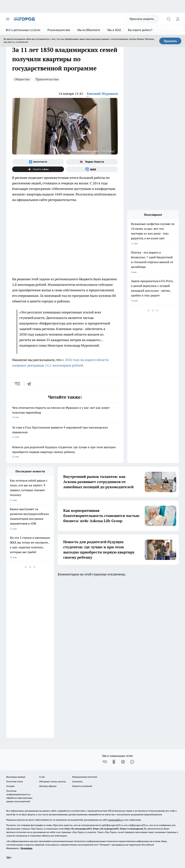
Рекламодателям (59, 30)
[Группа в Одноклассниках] (114, 762)
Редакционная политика (85, 777)
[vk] (18, 384)
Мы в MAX (114, 30)
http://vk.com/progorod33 (78, 829)
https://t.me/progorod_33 (133, 829)
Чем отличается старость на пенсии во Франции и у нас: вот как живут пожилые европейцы (65, 413)
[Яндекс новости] (92, 162)
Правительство (47, 79)
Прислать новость (142, 19)
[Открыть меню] (8, 19)
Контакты (77, 781)
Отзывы (10, 786)
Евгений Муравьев (102, 94)
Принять (170, 41)
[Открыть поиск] (168, 19)
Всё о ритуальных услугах (23, 30)
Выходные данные (16, 777)
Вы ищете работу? (140, 30)
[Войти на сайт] (178, 19)
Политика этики (15, 781)
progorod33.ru (115, 820)
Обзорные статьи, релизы (53, 781)
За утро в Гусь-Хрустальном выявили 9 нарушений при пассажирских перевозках (65, 432)
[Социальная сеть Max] (92, 169)
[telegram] (30, 384)
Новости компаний (82, 786)
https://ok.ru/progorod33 (106, 829)
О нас (42, 777)
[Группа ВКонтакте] (38, 162)
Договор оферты (48, 786)
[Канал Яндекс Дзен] (38, 169)
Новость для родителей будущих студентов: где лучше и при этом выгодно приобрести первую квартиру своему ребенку (65, 452)
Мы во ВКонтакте (89, 30)
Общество (22, 79)
